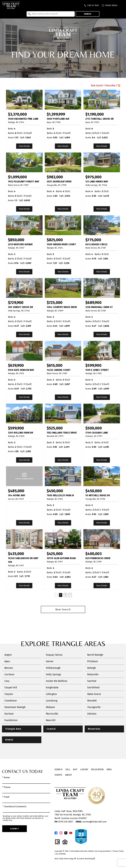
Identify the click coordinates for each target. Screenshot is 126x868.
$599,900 (93, 365)
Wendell (92, 701)
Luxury (84, 770)
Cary (7, 681)
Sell (68, 770)
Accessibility (61, 854)
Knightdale (52, 687)
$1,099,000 (17, 177)
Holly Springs (54, 674)
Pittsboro (93, 661)
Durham (9, 714)
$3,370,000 (17, 114)
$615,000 (55, 365)
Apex (7, 661)
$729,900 (16, 303)
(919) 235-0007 (64, 822)
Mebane (50, 707)
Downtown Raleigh (15, 707)
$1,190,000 (95, 114)
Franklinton (11, 720)
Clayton (9, 694)
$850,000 (16, 240)
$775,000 (93, 240)
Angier (8, 655)
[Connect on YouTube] (71, 833)
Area (109, 770)
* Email (6, 797)
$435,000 (16, 554)
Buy (75, 770)
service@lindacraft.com (91, 822)
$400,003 (93, 554)
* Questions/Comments (15, 807)
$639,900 (16, 365)
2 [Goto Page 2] (65, 595)
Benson (9, 668)
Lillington (51, 694)
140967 (83, 818)
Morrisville (52, 714)
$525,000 (55, 428)
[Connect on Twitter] (66, 833)
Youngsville (94, 707)
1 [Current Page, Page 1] (61, 595)
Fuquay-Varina (54, 655)
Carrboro (9, 674)
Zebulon (92, 714)
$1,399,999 (56, 114)
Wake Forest (94, 694)
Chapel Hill (11, 687)
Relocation (97, 770)
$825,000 (55, 240)
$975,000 (93, 177)
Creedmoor (11, 701)
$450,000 (55, 491)
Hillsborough (53, 668)
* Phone (6, 787)
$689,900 (93, 303)
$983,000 (55, 177)
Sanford (92, 681)
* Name (6, 778)
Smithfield (93, 687)
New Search (97, 85)
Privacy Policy (118, 851)
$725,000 (55, 303)
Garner (50, 661)
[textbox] (52, 14)
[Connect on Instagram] (61, 833)
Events (58, 775)
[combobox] (51, 14)
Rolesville (93, 674)
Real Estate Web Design (65, 859)
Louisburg (52, 701)
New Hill (51, 720)
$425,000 (55, 554)
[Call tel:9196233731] (91, 5)
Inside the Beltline (57, 681)
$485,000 (16, 491)
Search (88, 14)
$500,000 (94, 428)
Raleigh (92, 668)
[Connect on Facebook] (56, 833)
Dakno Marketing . (87, 859)
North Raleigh (95, 655)
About (69, 775)
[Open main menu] (122, 5)
